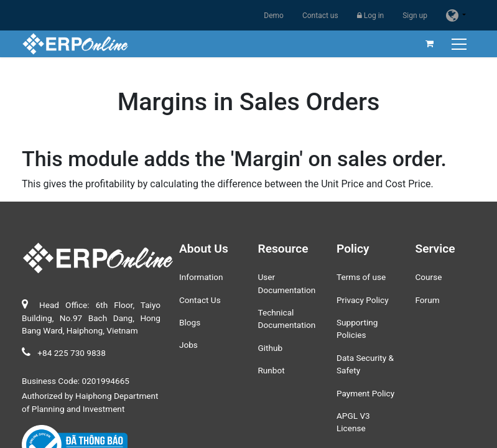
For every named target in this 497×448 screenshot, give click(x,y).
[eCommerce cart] (430, 44)
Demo (274, 16)
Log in (371, 16)
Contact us (320, 16)
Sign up (415, 16)
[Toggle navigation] (461, 44)
